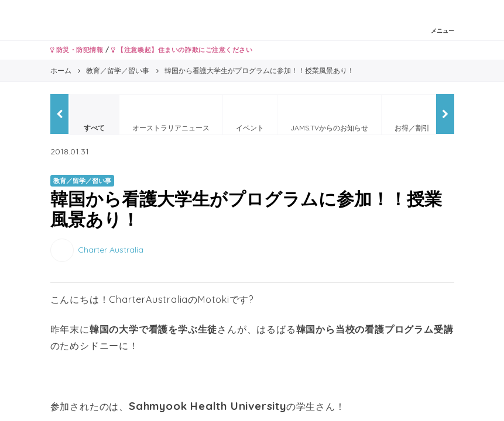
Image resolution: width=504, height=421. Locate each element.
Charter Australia (111, 250)
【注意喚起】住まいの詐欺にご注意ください (182, 50)
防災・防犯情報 (77, 50)
